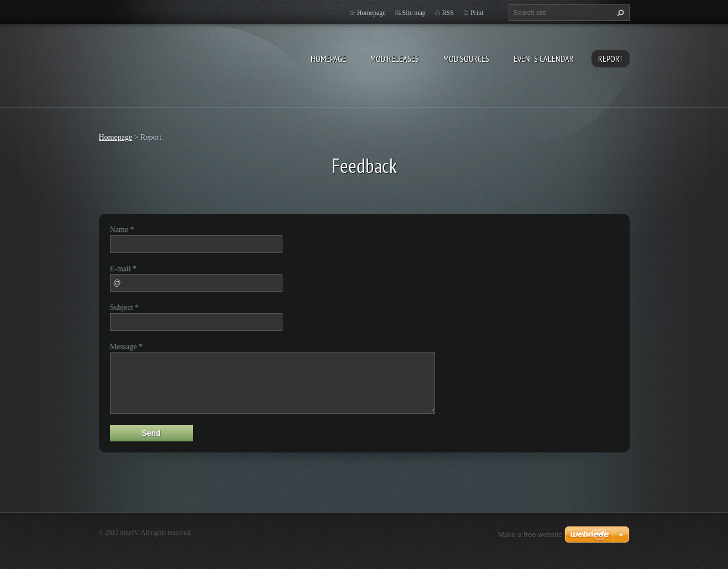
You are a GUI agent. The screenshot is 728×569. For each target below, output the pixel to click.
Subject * (125, 307)
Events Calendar (544, 59)
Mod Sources (466, 59)
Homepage (328, 59)
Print (477, 13)
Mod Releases (395, 59)
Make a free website (530, 534)
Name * (122, 230)
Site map (414, 13)
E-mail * (124, 269)
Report (611, 59)
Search (619, 13)
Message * (127, 347)
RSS (448, 13)
